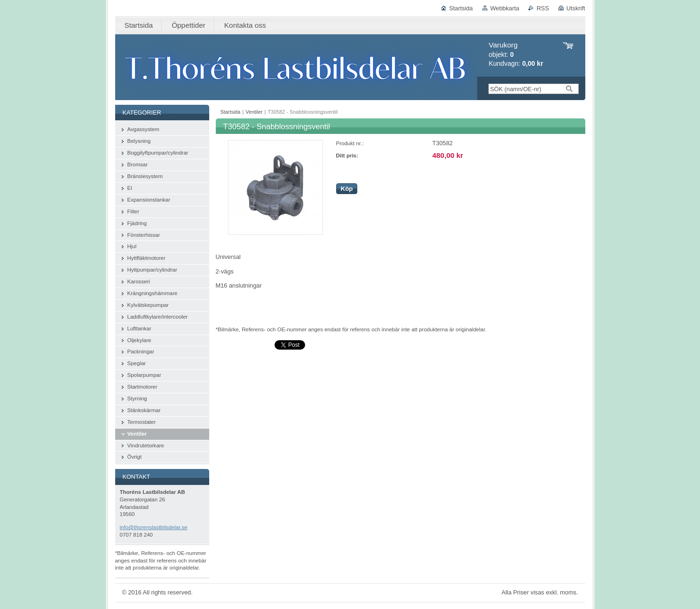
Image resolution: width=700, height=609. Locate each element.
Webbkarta (505, 8)
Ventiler (254, 112)
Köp (347, 189)
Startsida (461, 8)
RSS (543, 8)
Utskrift (576, 8)
